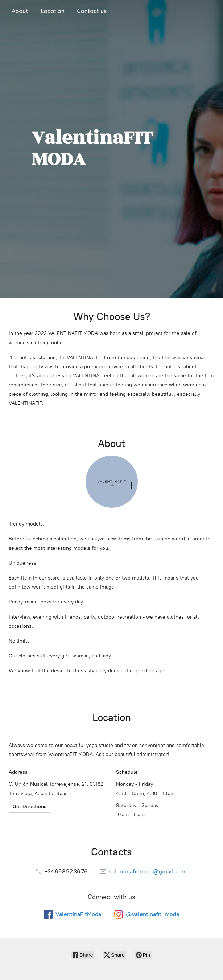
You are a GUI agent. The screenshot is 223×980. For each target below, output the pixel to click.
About (20, 11)
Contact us (92, 11)
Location (53, 11)
